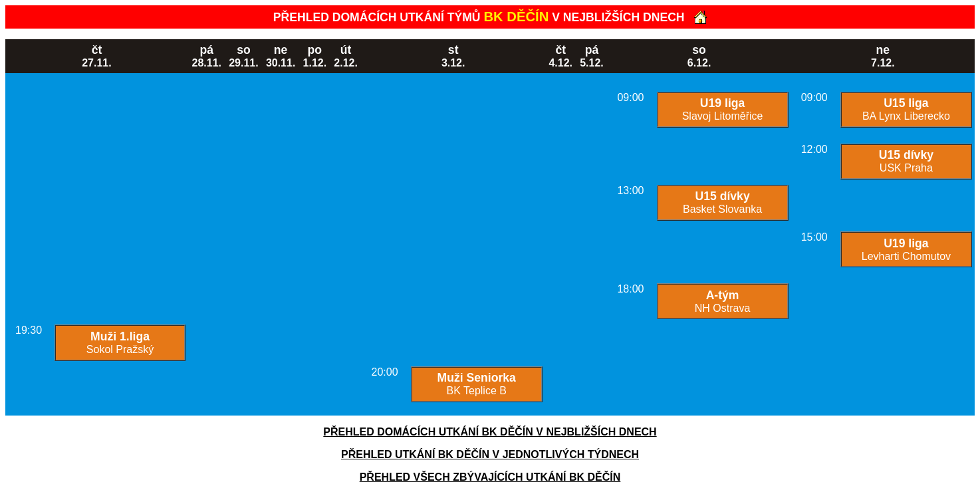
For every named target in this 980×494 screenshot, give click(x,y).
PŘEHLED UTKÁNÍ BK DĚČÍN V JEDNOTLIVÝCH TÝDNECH (490, 454)
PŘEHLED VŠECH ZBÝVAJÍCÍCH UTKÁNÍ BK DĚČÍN (490, 477)
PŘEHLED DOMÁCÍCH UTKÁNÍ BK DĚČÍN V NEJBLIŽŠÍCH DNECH (490, 432)
